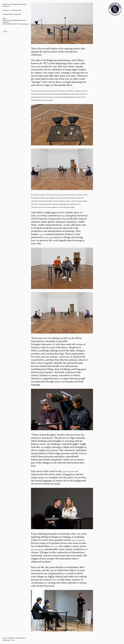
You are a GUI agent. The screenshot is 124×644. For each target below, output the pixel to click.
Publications (7, 640)
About (4, 638)
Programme (11, 638)
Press (13, 640)
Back (6, 32)
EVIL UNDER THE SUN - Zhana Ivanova (16, 24)
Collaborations (21, 638)
